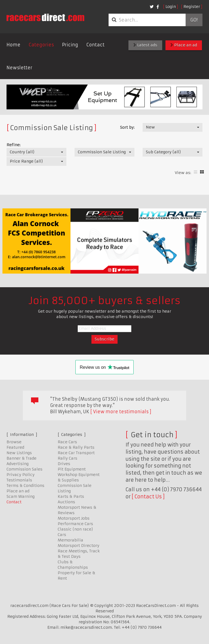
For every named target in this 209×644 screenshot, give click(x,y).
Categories (41, 45)
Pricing (70, 45)
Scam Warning (21, 496)
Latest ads (145, 45)
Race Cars (67, 442)
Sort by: (127, 127)
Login (171, 7)
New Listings (19, 453)
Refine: (13, 145)
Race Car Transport (76, 453)
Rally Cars (67, 458)
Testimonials (19, 480)
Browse (14, 442)
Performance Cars (75, 524)
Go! (194, 20)
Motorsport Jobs (74, 518)
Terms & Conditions (25, 486)
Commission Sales (24, 469)
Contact (95, 45)
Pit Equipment (72, 469)
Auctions (66, 502)
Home (13, 45)
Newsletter (19, 68)
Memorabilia (70, 540)
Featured (15, 447)
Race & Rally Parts (76, 447)
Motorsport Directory (79, 546)
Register (192, 7)
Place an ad (184, 45)
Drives (64, 464)
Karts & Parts (71, 496)
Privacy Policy (21, 475)
